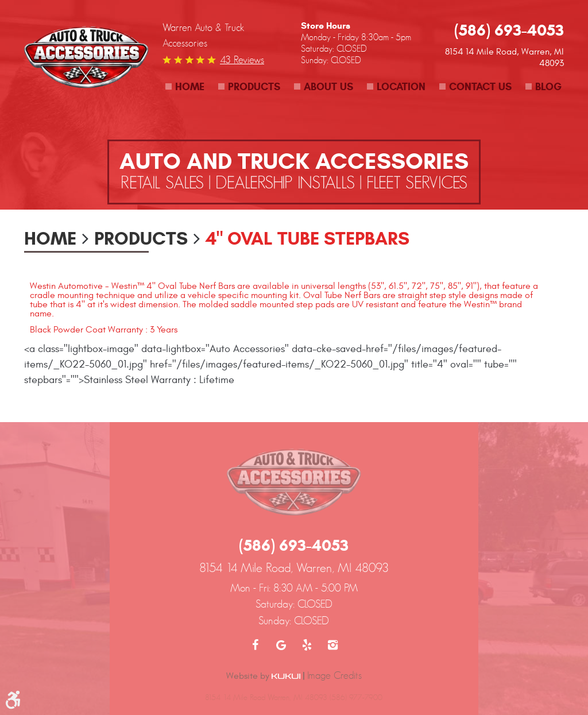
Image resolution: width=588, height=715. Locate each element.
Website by (263, 676)
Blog (548, 87)
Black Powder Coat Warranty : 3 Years (104, 330)
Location (401, 87)
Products (254, 87)
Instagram (333, 645)
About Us (328, 87)
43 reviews (242, 60)
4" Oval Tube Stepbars (307, 238)
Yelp (307, 645)
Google (281, 645)
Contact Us (480, 87)
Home (190, 87)
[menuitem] (185, 87)
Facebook (255, 645)
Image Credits (334, 675)
